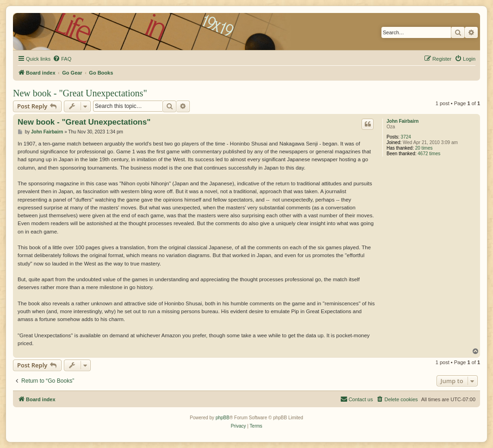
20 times (424, 148)
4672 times (429, 154)
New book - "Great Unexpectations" (80, 93)
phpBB (223, 418)
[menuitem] (62, 59)
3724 (406, 137)
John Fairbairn (403, 121)
